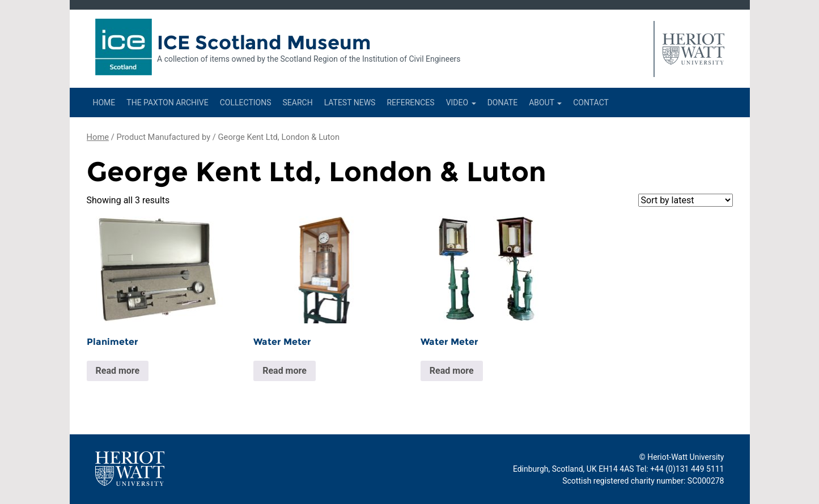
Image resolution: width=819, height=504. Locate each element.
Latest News (350, 102)
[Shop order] (686, 200)
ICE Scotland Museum (264, 42)
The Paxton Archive (167, 102)
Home (104, 102)
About (545, 102)
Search (297, 102)
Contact (591, 102)
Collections (246, 102)
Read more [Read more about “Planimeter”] (118, 371)
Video (461, 102)
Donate (503, 102)
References (410, 102)
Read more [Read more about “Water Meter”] (285, 371)
